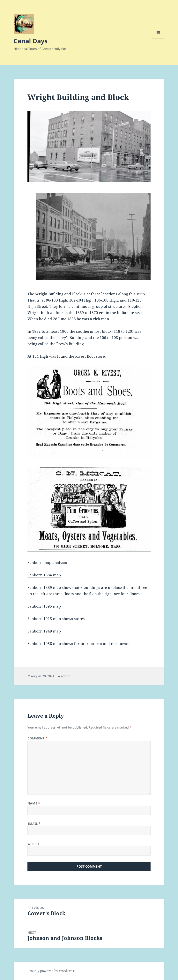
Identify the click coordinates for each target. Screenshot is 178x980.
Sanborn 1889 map (44, 587)
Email (34, 824)
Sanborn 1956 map (44, 644)
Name (34, 803)
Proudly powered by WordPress (51, 971)
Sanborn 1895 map (44, 606)
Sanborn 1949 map (44, 631)
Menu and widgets (158, 38)
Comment (37, 738)
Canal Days (31, 41)
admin (66, 676)
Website (34, 844)
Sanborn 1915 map (44, 619)
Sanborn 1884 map (44, 575)
